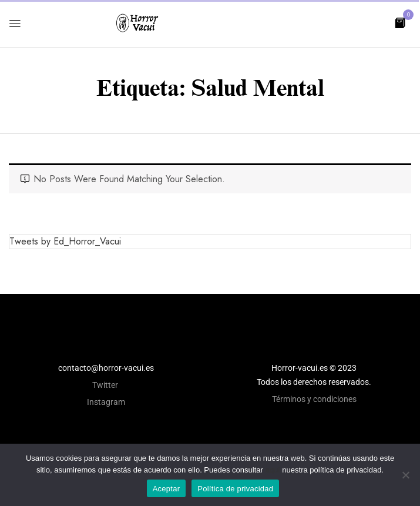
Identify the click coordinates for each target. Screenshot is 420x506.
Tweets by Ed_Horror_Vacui (65, 241)
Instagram (106, 402)
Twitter (106, 385)
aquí (272, 470)
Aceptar (167, 489)
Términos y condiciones (314, 399)
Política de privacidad (235, 489)
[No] (405, 475)
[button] (400, 22)
